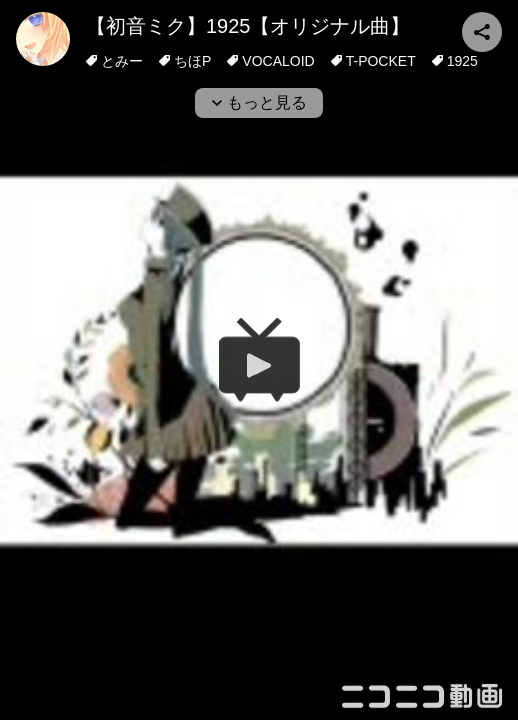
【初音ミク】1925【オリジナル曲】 (248, 26)
